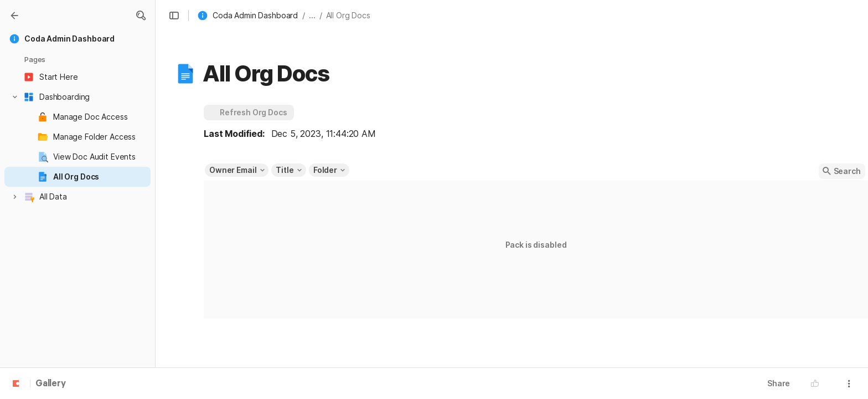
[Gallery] (14, 16)
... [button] (312, 15)
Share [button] (779, 383)
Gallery (51, 384)
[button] (141, 16)
